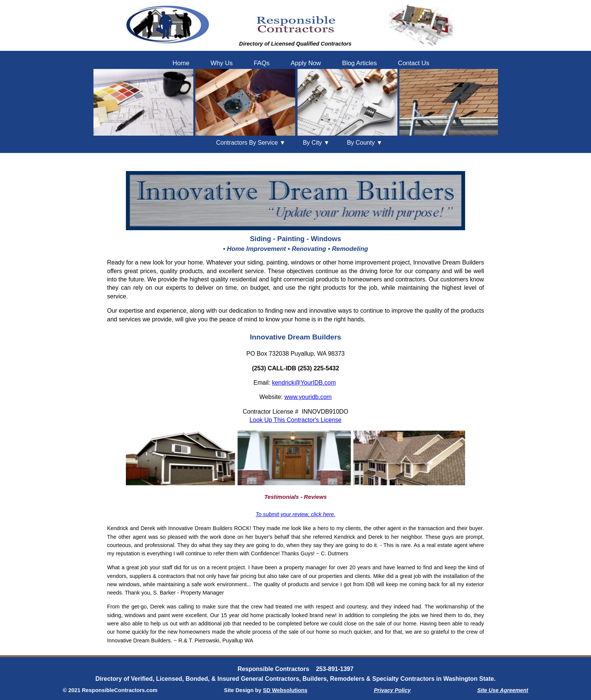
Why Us (222, 63)
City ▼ (316, 143)
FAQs (262, 63)
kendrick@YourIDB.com (304, 383)
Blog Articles (359, 63)
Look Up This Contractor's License (295, 420)
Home (181, 63)
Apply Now (306, 63)
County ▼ (364, 143)
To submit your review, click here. (295, 514)
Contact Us (414, 63)
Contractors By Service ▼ (251, 143)
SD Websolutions (285, 690)
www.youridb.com (308, 397)
